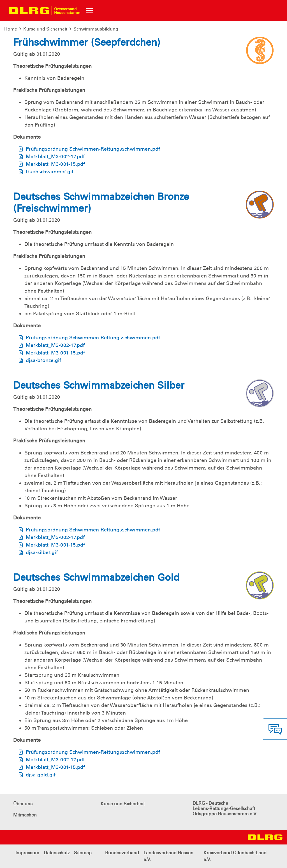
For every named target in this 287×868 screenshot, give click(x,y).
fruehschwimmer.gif (50, 172)
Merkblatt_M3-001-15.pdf (55, 164)
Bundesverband (122, 853)
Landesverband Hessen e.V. (168, 856)
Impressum (27, 853)
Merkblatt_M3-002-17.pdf (55, 157)
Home (11, 29)
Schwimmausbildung (96, 29)
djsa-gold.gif (41, 775)
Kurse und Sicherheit (45, 29)
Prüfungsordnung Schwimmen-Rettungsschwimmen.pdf (93, 149)
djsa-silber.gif (42, 552)
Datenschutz (57, 853)
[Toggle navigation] (89, 11)
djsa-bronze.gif (43, 360)
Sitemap (83, 853)
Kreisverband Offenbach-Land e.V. (235, 856)
